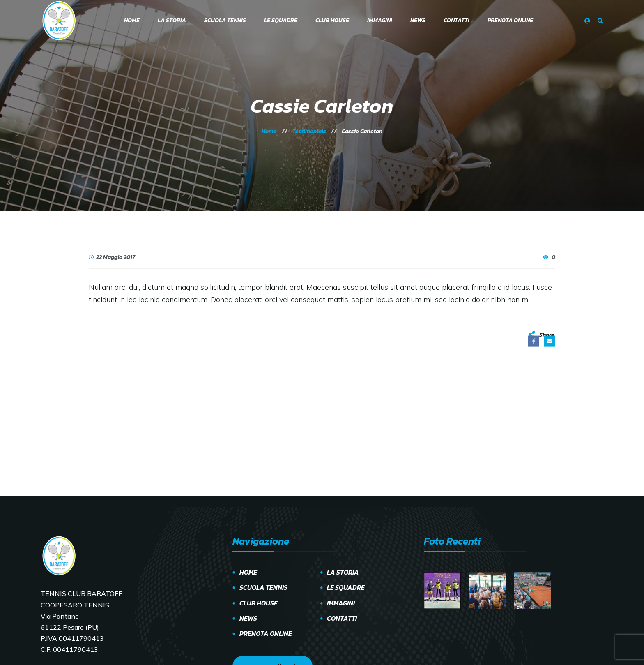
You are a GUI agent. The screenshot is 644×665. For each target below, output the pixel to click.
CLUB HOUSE (259, 603)
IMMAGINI (341, 603)
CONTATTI (342, 618)
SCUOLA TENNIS (263, 587)
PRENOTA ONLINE (266, 633)
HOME (248, 572)
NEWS (248, 618)
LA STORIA (343, 572)
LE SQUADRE (346, 587)
